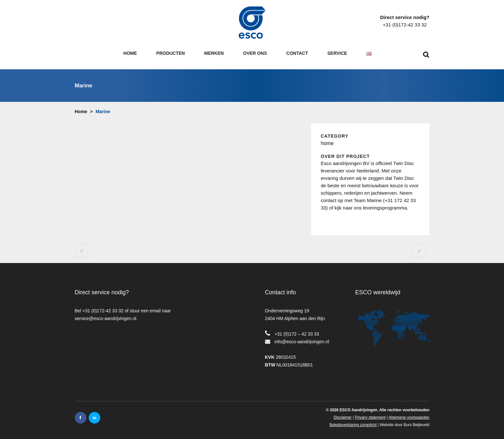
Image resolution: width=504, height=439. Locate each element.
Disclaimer (342, 413)
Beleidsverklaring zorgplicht (353, 420)
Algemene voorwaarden (409, 413)
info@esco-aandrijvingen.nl (302, 337)
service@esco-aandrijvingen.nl (106, 314)
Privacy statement (370, 413)
